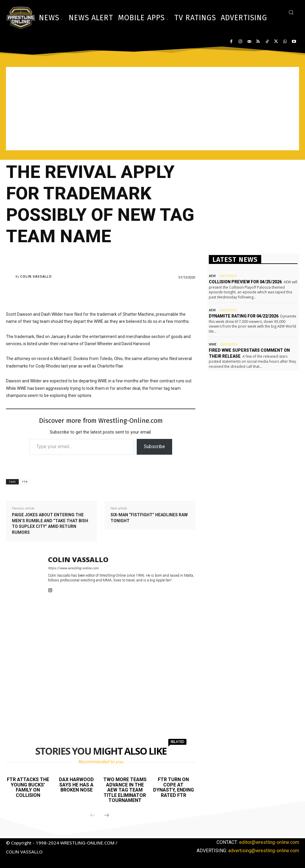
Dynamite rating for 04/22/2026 (244, 316)
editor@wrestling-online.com (269, 842)
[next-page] (107, 816)
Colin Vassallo (36, 276)
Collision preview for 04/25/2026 (245, 282)
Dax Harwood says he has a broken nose (76, 785)
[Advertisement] (152, 109)
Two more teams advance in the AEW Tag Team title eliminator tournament (125, 790)
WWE (213, 344)
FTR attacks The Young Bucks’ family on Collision (28, 787)
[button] (291, 12)
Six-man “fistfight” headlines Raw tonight (149, 518)
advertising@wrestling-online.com (264, 851)
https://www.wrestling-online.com (73, 568)
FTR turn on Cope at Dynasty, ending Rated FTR (173, 787)
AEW (212, 276)
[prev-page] (93, 816)
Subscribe (154, 446)
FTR (25, 482)
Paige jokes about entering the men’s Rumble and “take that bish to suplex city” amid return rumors (50, 524)
